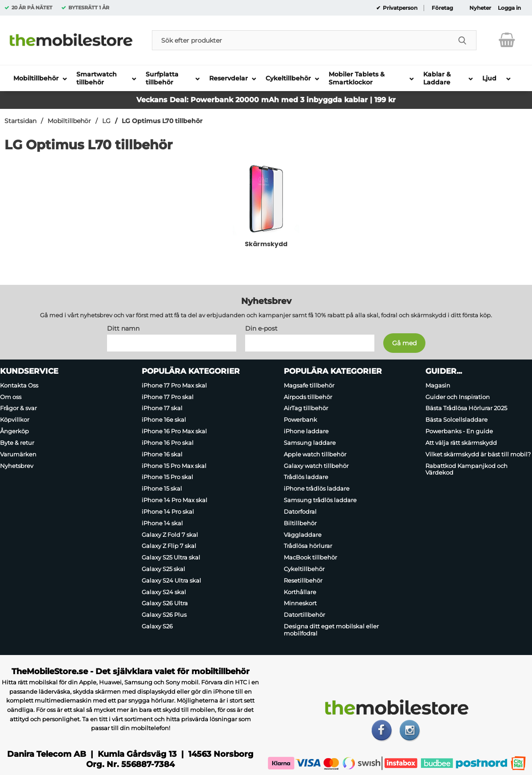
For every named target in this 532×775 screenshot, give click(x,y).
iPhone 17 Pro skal (168, 397)
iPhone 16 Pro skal (168, 443)
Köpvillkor (15, 419)
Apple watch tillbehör (315, 454)
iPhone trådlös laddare (317, 488)
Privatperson (399, 8)
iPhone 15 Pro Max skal (174, 466)
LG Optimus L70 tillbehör (162, 121)
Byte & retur (17, 443)
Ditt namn (123, 328)
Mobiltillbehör (69, 121)
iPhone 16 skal (162, 454)
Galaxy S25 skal (163, 569)
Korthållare (300, 592)
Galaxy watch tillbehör (316, 466)
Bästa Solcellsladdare (457, 419)
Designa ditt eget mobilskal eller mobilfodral (331, 630)
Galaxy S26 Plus (164, 615)
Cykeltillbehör (304, 569)
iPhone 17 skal (162, 408)
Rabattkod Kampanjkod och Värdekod (466, 469)
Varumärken (18, 454)
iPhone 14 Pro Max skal (175, 500)
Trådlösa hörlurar (308, 546)
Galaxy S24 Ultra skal (171, 580)
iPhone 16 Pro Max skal (174, 431)
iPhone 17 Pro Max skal (174, 385)
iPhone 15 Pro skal (167, 477)
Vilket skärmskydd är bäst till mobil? (478, 454)
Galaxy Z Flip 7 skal (169, 546)
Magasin (438, 385)
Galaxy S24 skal (164, 592)
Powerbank (300, 419)
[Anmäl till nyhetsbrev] (404, 343)
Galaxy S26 (157, 626)
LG (106, 121)
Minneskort (300, 603)
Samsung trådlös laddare (320, 500)
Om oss (11, 397)
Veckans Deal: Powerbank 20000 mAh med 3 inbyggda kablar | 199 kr (266, 100)
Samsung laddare (310, 443)
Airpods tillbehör (308, 397)
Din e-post (261, 328)
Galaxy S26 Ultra (165, 603)
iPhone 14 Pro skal (168, 511)
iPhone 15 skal (162, 488)
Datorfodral (300, 511)
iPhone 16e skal (164, 419)
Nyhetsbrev (17, 466)
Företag (442, 8)
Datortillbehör (304, 615)
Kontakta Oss (19, 385)
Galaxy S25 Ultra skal (171, 557)
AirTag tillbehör (306, 408)
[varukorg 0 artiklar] (507, 40)
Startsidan (20, 121)
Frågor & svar (18, 408)
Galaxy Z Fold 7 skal (170, 535)
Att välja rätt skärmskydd (461, 443)
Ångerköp (14, 431)
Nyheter (480, 8)
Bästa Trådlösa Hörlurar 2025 (466, 408)
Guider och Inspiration (458, 397)
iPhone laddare (306, 431)
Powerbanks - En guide (459, 431)
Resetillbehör (303, 580)
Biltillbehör (300, 523)
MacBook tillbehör (310, 557)
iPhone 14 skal (162, 523)
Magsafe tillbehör (309, 385)
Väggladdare (303, 535)
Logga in (509, 8)
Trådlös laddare (306, 477)
